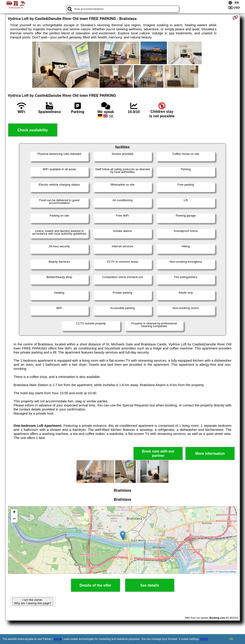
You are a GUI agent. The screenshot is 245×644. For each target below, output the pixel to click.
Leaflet (210, 572)
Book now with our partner (158, 453)
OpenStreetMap (227, 572)
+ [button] (14, 512)
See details (150, 585)
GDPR (204, 639)
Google (58, 639)
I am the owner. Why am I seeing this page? (33, 602)
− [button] (14, 519)
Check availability (33, 130)
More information (210, 454)
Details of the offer (95, 585)
